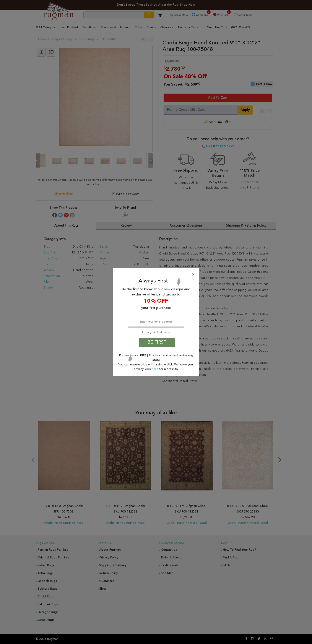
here (155, 369)
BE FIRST (157, 342)
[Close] (157, 275)
